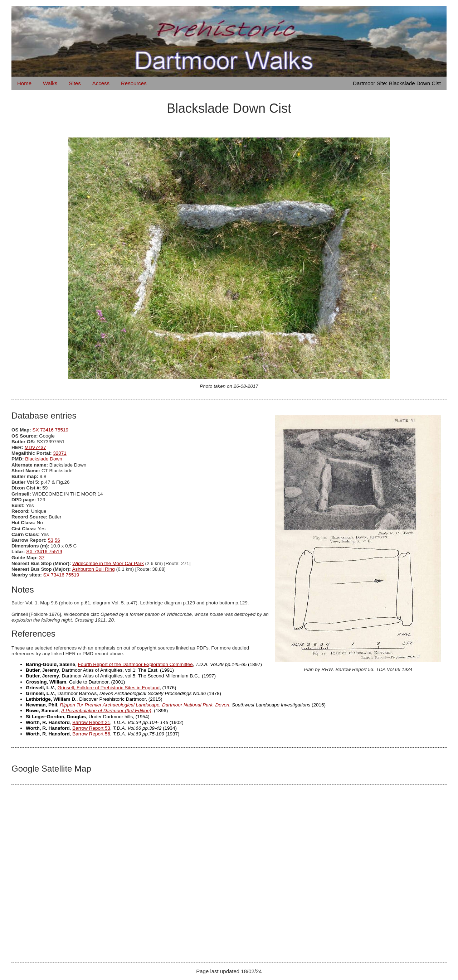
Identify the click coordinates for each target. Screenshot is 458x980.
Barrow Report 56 (91, 734)
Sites (75, 83)
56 (57, 540)
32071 (60, 453)
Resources (134, 83)
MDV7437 (35, 447)
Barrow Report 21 (91, 722)
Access (101, 83)
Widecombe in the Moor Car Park (108, 563)
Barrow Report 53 (91, 728)
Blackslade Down (44, 459)
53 (51, 540)
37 (42, 558)
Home (24, 83)
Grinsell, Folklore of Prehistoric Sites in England (109, 688)
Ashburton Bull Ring (94, 569)
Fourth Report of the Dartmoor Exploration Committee (135, 664)
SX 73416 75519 (51, 430)
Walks (50, 83)
